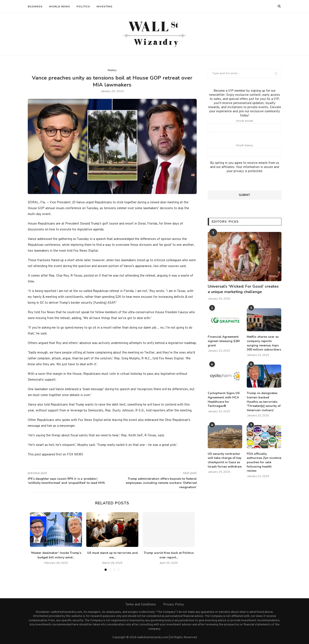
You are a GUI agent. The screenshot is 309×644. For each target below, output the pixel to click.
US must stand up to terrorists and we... (112, 555)
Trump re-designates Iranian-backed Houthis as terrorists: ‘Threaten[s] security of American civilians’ (264, 402)
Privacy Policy (174, 605)
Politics (83, 7)
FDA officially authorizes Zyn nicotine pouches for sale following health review (264, 462)
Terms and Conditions (141, 605)
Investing (104, 7)
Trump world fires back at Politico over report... (169, 555)
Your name (245, 126)
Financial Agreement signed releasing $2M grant (224, 341)
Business (35, 7)
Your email (245, 150)
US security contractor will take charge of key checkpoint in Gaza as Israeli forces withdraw (225, 460)
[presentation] (241, 182)
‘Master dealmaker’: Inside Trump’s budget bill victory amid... (56, 555)
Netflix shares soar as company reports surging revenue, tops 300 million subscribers (264, 343)
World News (60, 7)
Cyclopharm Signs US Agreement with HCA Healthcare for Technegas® (224, 399)
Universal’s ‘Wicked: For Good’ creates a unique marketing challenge (243, 289)
